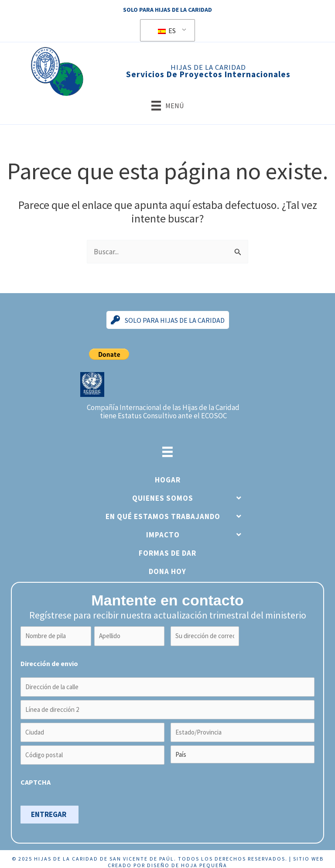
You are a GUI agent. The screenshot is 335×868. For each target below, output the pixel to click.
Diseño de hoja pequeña (187, 859)
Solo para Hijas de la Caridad (167, 10)
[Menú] (167, 106)
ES (167, 31)
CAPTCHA (36, 776)
